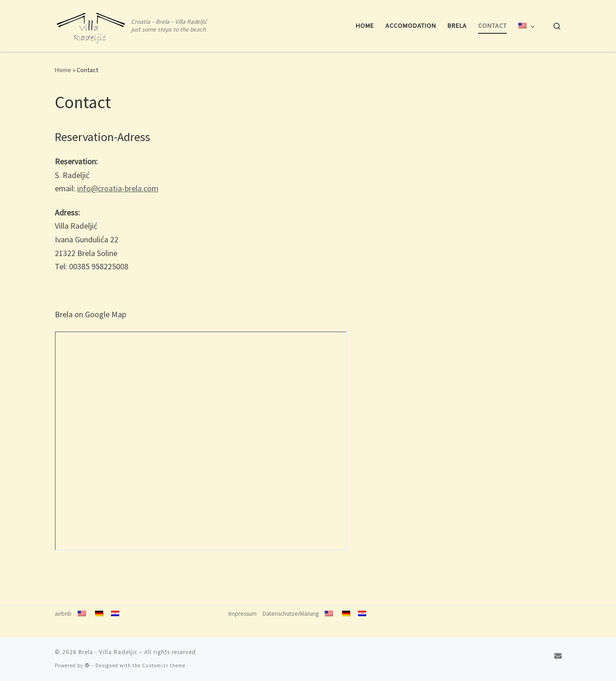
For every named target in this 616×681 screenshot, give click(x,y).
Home (63, 70)
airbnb (63, 614)
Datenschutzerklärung (291, 614)
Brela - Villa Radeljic (108, 652)
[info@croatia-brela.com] (558, 656)
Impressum (242, 614)
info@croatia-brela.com (118, 188)
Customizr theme (164, 665)
